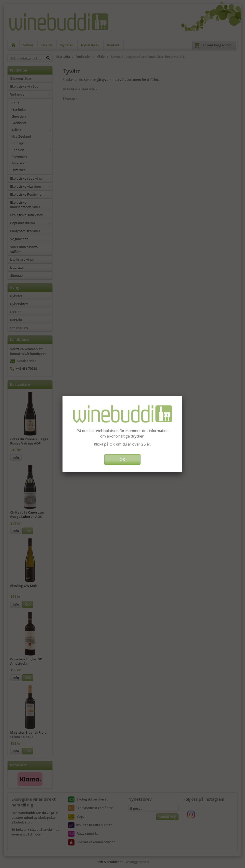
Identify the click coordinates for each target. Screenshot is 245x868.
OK (122, 460)
